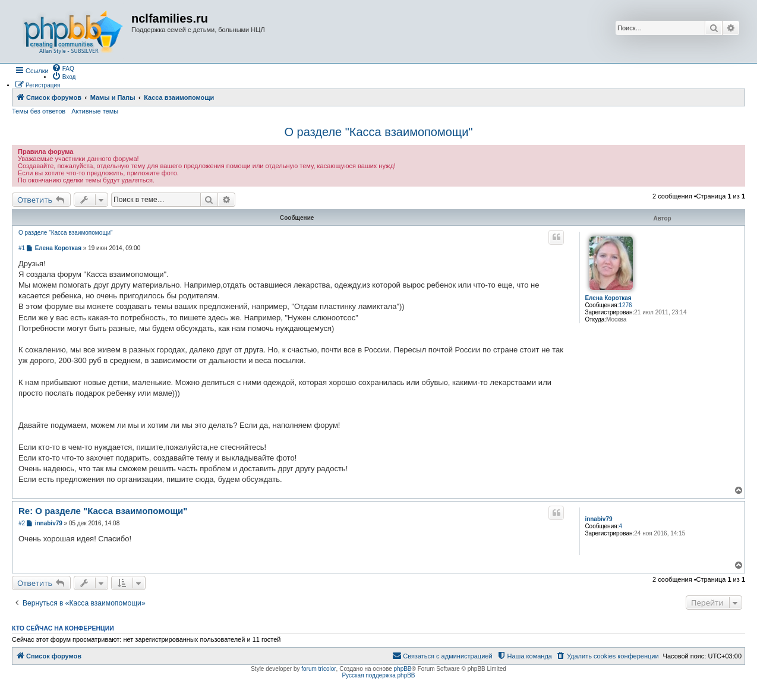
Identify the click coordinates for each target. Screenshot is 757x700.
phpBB (403, 669)
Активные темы (95, 111)
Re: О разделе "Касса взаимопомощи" (103, 511)
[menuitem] (63, 68)
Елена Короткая (608, 298)
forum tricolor (318, 669)
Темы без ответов (39, 111)
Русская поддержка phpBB (378, 675)
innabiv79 (598, 519)
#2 (22, 523)
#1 (22, 248)
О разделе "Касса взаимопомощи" (378, 132)
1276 (625, 305)
